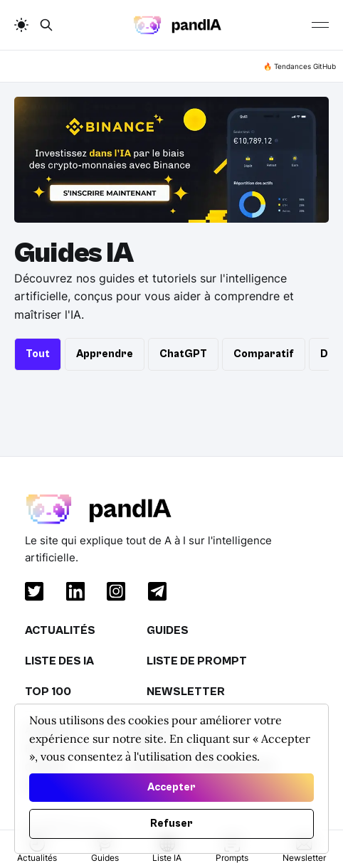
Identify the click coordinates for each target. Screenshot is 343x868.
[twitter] (31, 594)
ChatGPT (183, 354)
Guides (168, 630)
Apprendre (105, 354)
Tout (38, 354)
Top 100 (48, 692)
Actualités (60, 630)
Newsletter (186, 692)
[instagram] (113, 594)
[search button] (46, 25)
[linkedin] (73, 594)
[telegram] (154, 594)
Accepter (171, 787)
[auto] (21, 25)
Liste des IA (59, 661)
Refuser (171, 824)
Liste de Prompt (197, 661)
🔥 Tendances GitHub (300, 66)
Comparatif (264, 354)
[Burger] (320, 25)
